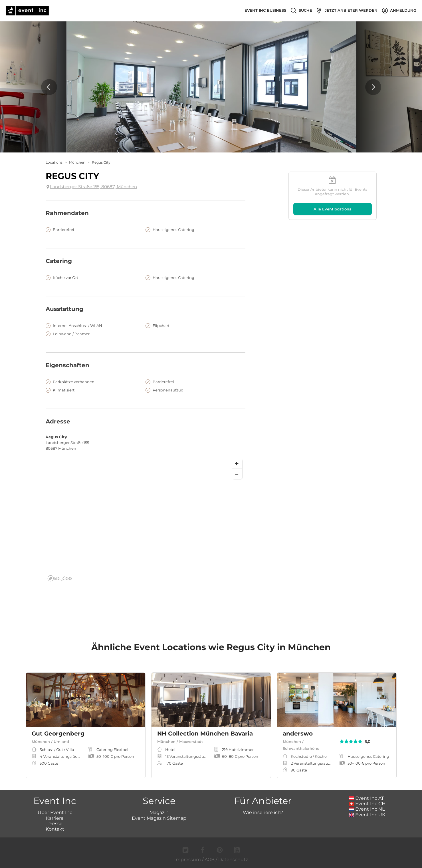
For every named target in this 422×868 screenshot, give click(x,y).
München (77, 162)
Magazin (159, 812)
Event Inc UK (367, 815)
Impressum (188, 860)
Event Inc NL (367, 809)
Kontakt (55, 829)
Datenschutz (233, 860)
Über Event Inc (55, 812)
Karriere (55, 818)
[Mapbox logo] (60, 578)
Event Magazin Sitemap (159, 818)
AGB (210, 860)
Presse (55, 824)
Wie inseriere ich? (263, 812)
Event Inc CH (367, 804)
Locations (54, 162)
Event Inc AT (366, 798)
